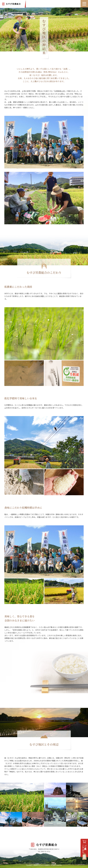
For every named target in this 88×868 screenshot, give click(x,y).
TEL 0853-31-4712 (44, 852)
